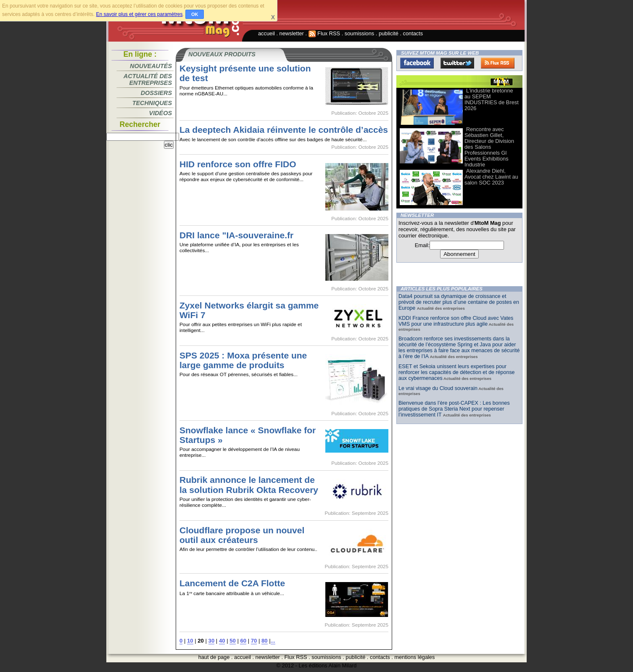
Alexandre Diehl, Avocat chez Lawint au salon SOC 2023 (491, 177)
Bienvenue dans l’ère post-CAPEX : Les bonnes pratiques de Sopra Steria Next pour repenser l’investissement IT (454, 409)
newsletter (292, 33)
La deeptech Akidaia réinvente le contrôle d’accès (284, 130)
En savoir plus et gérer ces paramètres (139, 14)
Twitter (457, 63)
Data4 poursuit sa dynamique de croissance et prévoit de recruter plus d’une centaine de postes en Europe (459, 302)
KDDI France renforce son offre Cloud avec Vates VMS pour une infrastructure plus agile (456, 321)
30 (212, 641)
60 (243, 641)
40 (222, 641)
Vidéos (161, 113)
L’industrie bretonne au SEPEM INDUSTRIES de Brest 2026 (492, 99)
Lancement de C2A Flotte (232, 583)
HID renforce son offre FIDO (238, 164)
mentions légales (414, 657)
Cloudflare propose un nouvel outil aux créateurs (242, 535)
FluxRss (498, 63)
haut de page (214, 657)
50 (233, 641)
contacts (413, 33)
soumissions (359, 33)
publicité (389, 33)
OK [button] (195, 14)
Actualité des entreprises (148, 79)
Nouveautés (151, 66)
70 (254, 641)
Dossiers (156, 93)
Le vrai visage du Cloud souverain (438, 388)
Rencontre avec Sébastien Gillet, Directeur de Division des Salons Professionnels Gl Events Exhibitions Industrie (489, 147)
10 (190, 641)
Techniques (152, 103)
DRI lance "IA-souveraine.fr (236, 235)
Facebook (417, 63)
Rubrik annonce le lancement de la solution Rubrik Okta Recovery (249, 485)
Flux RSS (324, 33)
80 (265, 641)
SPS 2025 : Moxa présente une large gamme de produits (243, 360)
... (273, 641)
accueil (266, 33)
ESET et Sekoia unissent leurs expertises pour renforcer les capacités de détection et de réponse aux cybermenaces (457, 372)
